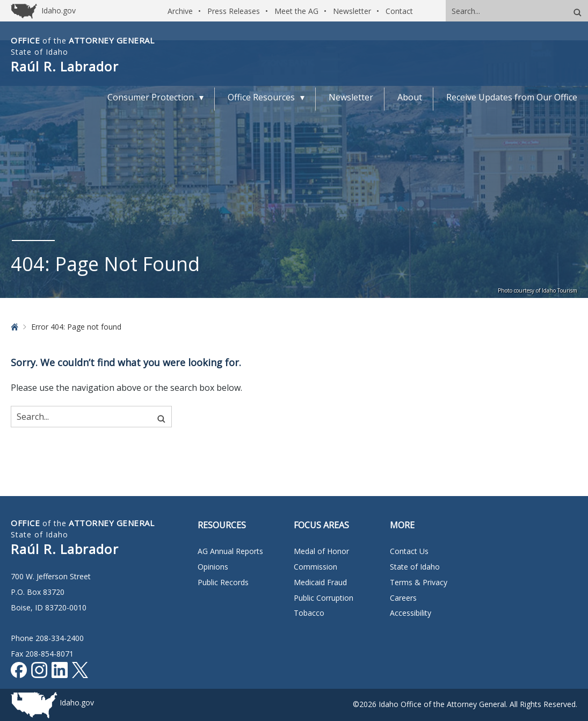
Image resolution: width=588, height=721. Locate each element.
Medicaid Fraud (320, 582)
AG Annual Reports (230, 551)
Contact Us (409, 551)
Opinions (213, 567)
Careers (403, 598)
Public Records (223, 582)
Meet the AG (296, 11)
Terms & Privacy (419, 582)
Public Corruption (324, 598)
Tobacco (309, 613)
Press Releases (234, 11)
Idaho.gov (77, 702)
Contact (399, 11)
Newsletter (352, 11)
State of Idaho (415, 567)
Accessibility (411, 613)
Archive (180, 11)
